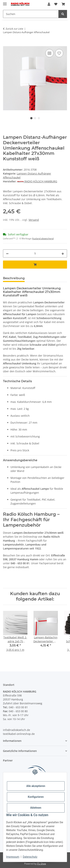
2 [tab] (35, 118)
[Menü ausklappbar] (5, 2)
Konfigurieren (36, 797)
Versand (34, 220)
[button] (49, 4)
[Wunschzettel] (56, 4)
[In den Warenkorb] (6, 44)
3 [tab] (39, 118)
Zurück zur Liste (14, 29)
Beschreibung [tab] (14, 278)
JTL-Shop (41, 864)
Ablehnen (36, 808)
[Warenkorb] (63, 4)
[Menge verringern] (7, 253)
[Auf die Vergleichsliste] (49, 53)
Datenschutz (30, 857)
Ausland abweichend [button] (43, 238)
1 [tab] (31, 118)
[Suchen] (31, 14)
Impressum (13, 857)
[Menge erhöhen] (63, 253)
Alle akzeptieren (36, 786)
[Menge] (35, 253)
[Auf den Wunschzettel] (59, 53)
